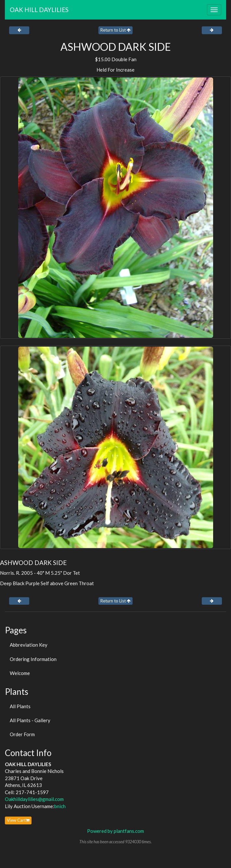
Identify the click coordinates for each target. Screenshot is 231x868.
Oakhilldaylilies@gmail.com (34, 799)
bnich (60, 806)
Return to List (115, 30)
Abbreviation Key (29, 645)
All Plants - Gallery (30, 720)
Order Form (22, 734)
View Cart (18, 820)
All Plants (20, 706)
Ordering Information (33, 659)
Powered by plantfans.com (115, 831)
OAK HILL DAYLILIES (39, 10)
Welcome (20, 673)
